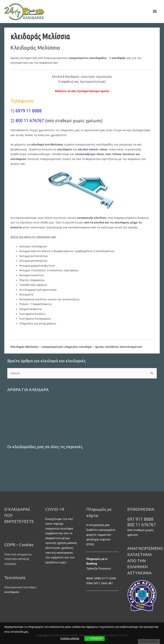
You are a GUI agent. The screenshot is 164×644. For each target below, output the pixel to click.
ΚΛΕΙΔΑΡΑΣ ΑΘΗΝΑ (20, 406)
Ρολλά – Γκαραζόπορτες (24, 419)
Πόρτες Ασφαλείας (20, 413)
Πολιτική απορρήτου (18, 554)
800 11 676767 (142, 525)
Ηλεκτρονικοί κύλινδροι (20, 587)
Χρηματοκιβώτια (18, 426)
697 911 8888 (140, 519)
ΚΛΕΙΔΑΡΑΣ (15, 400)
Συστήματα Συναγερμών (23, 433)
